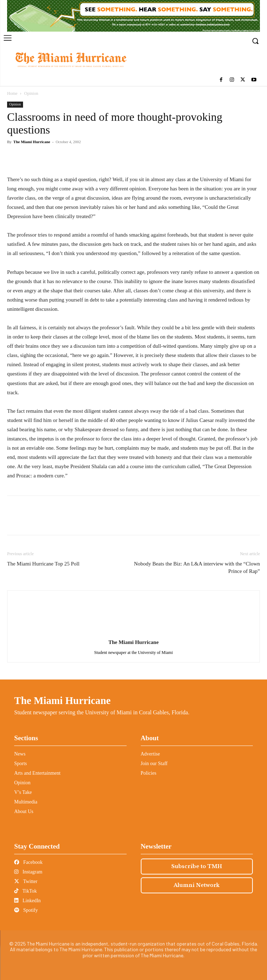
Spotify (26, 910)
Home (12, 93)
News (20, 754)
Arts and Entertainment (37, 773)
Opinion (31, 93)
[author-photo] (134, 632)
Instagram (28, 872)
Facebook (28, 862)
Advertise (150, 754)
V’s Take (23, 792)
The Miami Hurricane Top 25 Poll (43, 564)
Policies (149, 773)
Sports (21, 764)
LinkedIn (27, 901)
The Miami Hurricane (32, 142)
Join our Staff (154, 764)
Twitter (26, 881)
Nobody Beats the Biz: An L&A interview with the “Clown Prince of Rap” (197, 567)
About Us (24, 811)
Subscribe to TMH (197, 866)
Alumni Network (197, 885)
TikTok (26, 891)
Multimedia (26, 802)
